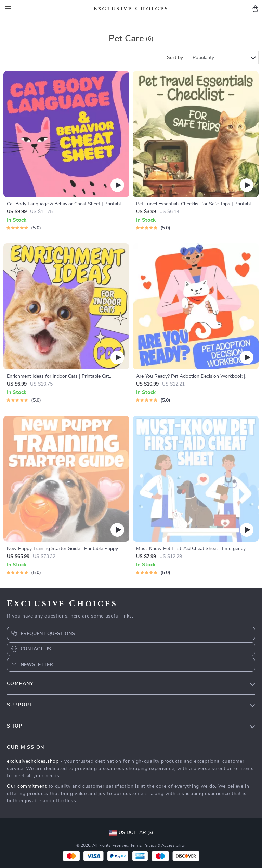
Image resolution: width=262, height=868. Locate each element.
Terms (136, 845)
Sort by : (176, 58)
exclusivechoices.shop (33, 761)
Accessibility (173, 845)
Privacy (150, 845)
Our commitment (27, 786)
